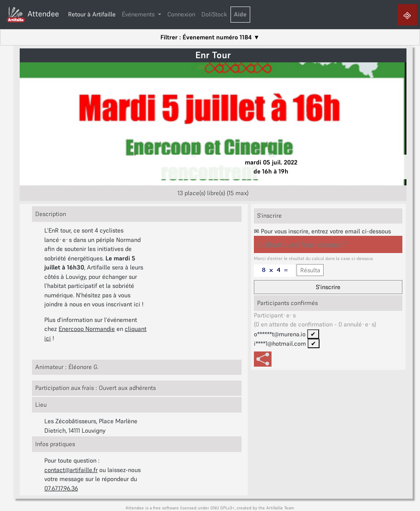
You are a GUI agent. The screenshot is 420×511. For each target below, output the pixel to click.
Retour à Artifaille (92, 14)
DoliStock (214, 14)
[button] (142, 15)
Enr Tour (213, 55)
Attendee (33, 15)
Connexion (181, 14)
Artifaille (275, 508)
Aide (240, 14)
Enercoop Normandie (87, 329)
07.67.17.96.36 (61, 488)
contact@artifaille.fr (71, 470)
